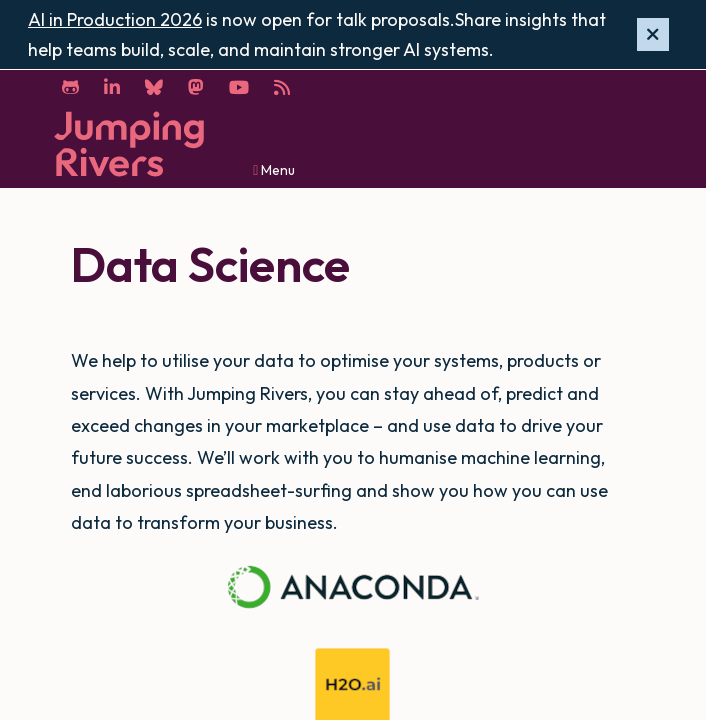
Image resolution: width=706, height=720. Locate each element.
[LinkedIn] (112, 88)
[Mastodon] (196, 88)
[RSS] (282, 88)
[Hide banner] (653, 35)
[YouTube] (239, 88)
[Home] (129, 144)
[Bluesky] (154, 88)
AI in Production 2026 (115, 19)
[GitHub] (70, 88)
